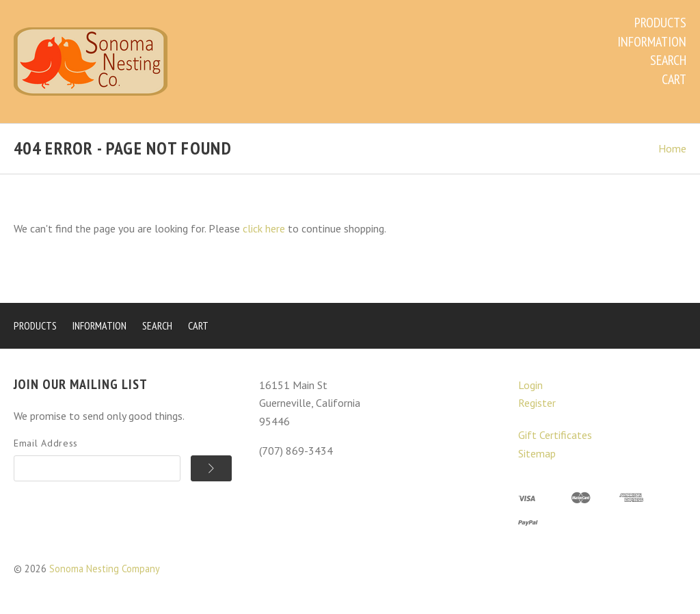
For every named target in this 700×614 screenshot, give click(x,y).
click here (264, 228)
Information (652, 42)
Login (530, 385)
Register (537, 403)
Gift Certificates (555, 435)
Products (660, 23)
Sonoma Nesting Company (105, 569)
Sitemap (537, 453)
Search (668, 60)
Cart (674, 79)
